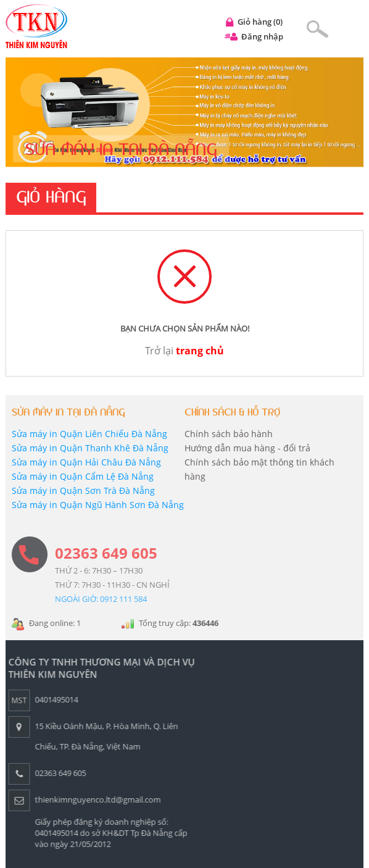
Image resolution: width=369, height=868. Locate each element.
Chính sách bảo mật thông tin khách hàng (259, 469)
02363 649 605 (106, 553)
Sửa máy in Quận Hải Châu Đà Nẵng (86, 462)
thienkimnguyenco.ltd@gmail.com (95, 799)
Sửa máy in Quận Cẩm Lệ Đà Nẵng (83, 476)
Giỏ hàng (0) (260, 22)
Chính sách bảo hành (229, 434)
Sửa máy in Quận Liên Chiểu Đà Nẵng (89, 434)
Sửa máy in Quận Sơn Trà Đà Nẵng (83, 490)
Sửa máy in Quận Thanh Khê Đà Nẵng (90, 448)
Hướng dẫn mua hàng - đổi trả (247, 448)
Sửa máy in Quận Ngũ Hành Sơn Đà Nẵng (98, 505)
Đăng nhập (262, 36)
